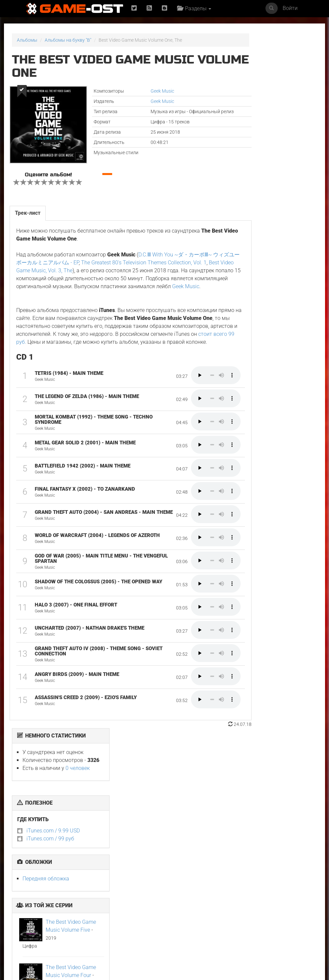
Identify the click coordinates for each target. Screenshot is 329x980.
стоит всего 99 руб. (167, 359)
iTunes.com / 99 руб (258, 144)
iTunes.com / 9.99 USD (261, 136)
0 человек (285, 73)
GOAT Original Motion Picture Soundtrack (81, 917)
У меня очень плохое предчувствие (34, 845)
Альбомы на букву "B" (68, 40)
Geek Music (142, 91)
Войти (290, 8)
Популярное (165, 782)
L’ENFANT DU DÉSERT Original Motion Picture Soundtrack (86, 847)
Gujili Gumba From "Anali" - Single (239, 915)
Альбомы (27, 40)
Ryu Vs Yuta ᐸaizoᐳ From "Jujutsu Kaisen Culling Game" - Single (139, 849)
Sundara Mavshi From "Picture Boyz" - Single (189, 917)
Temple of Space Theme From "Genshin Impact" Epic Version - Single (294, 919)
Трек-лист (27, 222)
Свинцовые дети (237, 842)
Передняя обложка (253, 184)
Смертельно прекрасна (285, 845)
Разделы (196, 8)
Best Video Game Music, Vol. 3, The (98, 279)
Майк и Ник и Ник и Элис (188, 845)
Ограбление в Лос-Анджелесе (136, 915)
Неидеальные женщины (26, 915)
